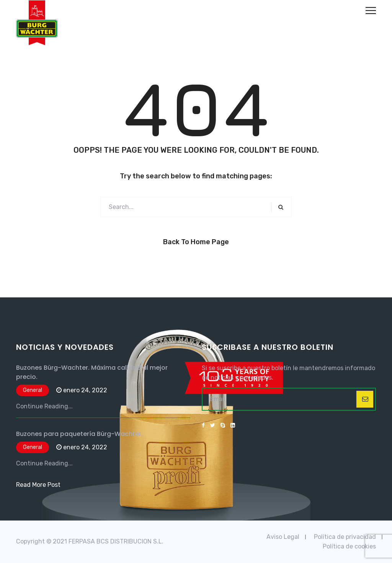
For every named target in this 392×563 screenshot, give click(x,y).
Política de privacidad (345, 537)
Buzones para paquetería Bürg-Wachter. (79, 434)
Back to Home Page (196, 242)
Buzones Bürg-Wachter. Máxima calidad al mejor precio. (92, 372)
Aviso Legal (283, 537)
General (33, 390)
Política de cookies (349, 546)
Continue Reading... (44, 406)
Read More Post (38, 485)
